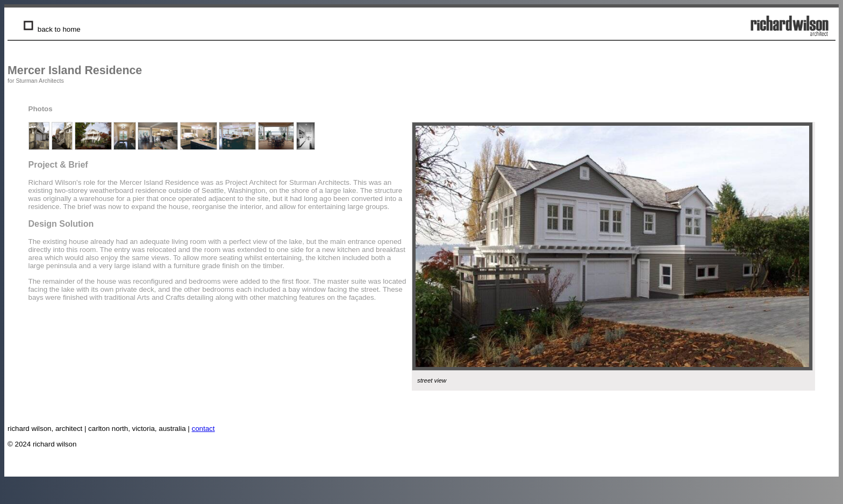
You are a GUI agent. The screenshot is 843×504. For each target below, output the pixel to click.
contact (203, 429)
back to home (51, 29)
